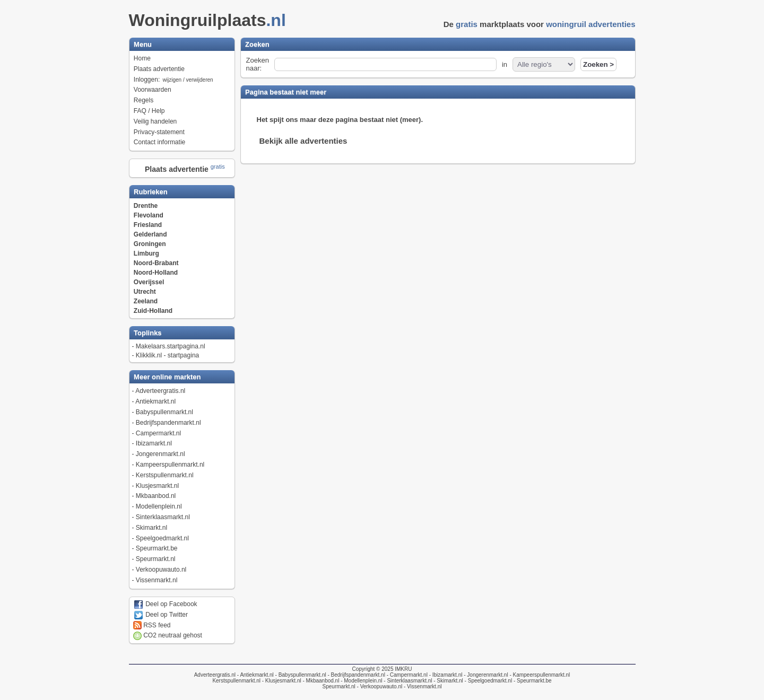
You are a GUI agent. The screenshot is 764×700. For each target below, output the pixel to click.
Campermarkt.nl (158, 433)
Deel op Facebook (165, 604)
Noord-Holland (156, 273)
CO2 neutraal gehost (168, 635)
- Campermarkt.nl (406, 675)
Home (142, 58)
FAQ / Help (149, 111)
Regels (144, 100)
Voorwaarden (153, 90)
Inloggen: (174, 80)
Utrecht (145, 292)
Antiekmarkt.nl (155, 401)
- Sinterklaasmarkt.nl (407, 681)
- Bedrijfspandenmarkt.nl (356, 675)
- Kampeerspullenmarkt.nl (539, 675)
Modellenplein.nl (159, 506)
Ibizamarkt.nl (154, 443)
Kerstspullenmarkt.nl (165, 475)
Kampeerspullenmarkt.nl (170, 465)
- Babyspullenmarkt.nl (300, 675)
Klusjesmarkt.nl (157, 486)
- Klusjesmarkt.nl (281, 681)
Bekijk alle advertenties (303, 141)
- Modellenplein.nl (361, 681)
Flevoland (149, 215)
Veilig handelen (155, 121)
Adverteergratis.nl (160, 391)
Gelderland (150, 234)
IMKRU (403, 669)
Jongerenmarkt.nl (160, 454)
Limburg (146, 253)
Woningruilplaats (211, 20)
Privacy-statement (159, 132)
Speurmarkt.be (157, 548)
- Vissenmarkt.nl (422, 686)
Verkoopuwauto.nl (161, 570)
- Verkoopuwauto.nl (379, 686)
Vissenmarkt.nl (157, 580)
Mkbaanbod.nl (156, 496)
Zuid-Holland (153, 311)
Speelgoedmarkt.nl (162, 538)
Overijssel (149, 282)
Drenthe (146, 206)
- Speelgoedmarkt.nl (488, 681)
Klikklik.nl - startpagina (167, 355)
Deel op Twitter (160, 615)
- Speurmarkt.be (532, 681)
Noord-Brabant (156, 263)
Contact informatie (159, 142)
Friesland (148, 225)
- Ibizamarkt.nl (445, 675)
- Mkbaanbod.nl (320, 681)
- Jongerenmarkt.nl (485, 675)
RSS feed (152, 625)
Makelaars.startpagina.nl (171, 346)
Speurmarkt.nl (156, 559)
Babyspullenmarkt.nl (164, 412)
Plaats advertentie (159, 69)
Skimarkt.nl (151, 528)
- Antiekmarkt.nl (255, 675)
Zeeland (146, 301)
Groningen (150, 244)
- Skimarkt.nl (447, 681)
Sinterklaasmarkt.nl (163, 517)
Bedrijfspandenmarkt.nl (168, 423)
